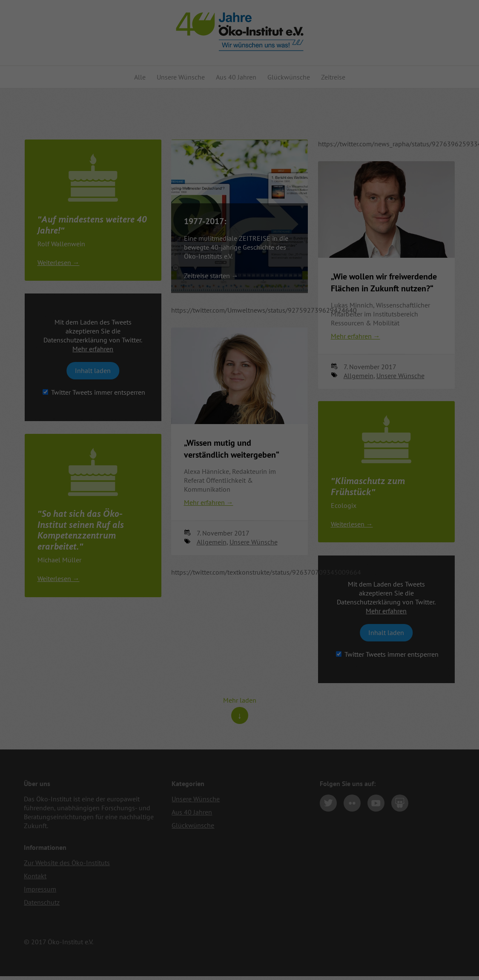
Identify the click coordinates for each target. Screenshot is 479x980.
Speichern (406, 943)
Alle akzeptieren (406, 917)
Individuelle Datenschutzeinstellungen (406, 961)
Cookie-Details (393, 971)
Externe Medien (312, 950)
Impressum (422, 971)
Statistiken (174, 950)
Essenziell (43, 950)
